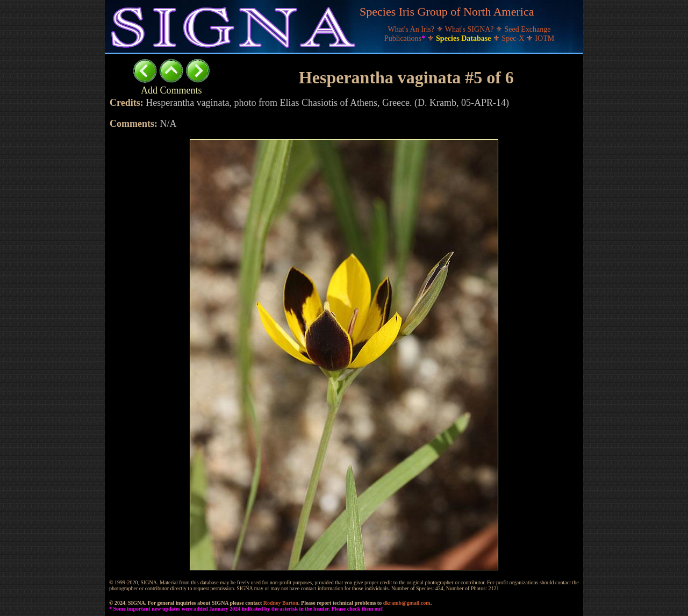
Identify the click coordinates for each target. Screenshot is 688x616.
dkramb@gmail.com (407, 603)
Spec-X (514, 38)
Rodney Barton (281, 603)
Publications (406, 38)
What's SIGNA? (470, 29)
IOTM (544, 38)
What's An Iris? (412, 29)
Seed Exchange (528, 29)
